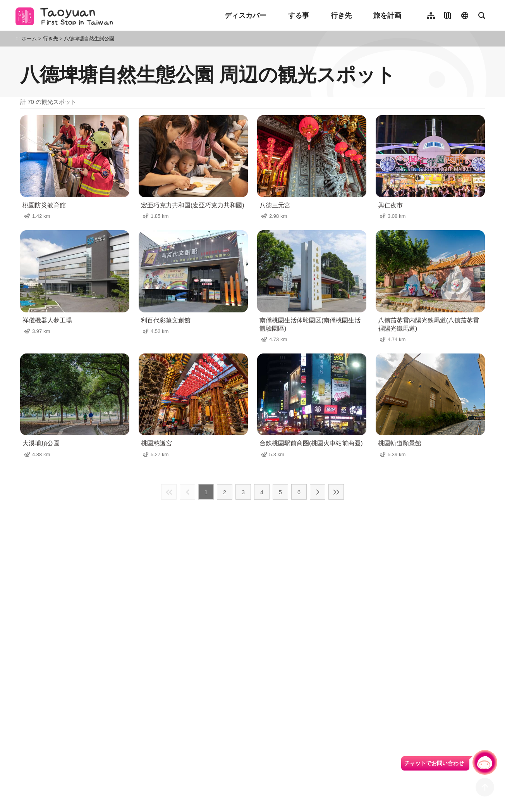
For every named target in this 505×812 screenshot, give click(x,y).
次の (318, 492)
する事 (299, 16)
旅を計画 (387, 16)
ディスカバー (246, 16)
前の (187, 492)
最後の (336, 492)
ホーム (29, 39)
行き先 (341, 16)
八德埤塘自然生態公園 (89, 39)
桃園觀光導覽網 (66, 16)
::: (18, 39)
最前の (169, 492)
